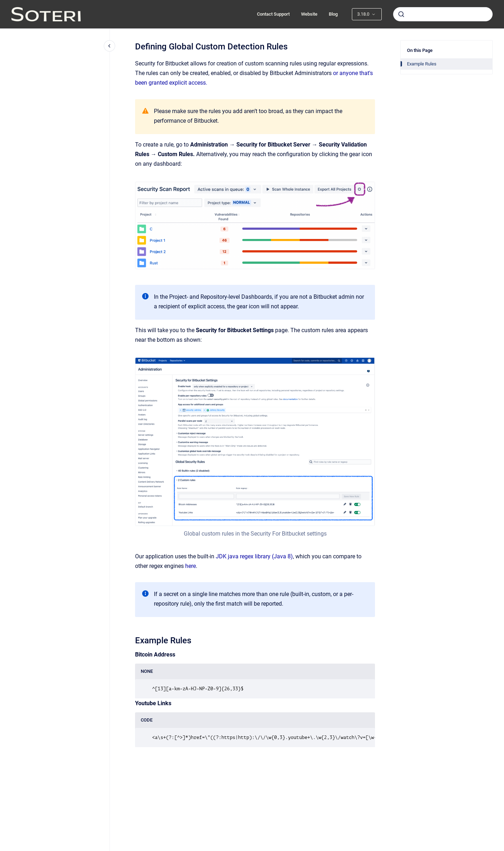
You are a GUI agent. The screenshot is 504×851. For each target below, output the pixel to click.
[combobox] (443, 14)
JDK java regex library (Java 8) (254, 556)
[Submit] (401, 14)
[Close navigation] (109, 46)
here (191, 566)
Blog (333, 14)
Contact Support (273, 14)
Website (309, 14)
